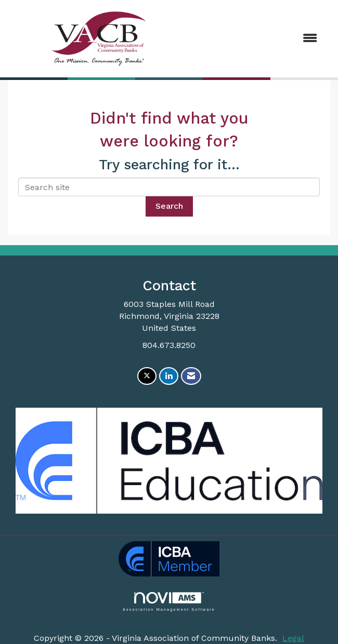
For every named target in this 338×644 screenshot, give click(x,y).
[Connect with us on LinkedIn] (169, 376)
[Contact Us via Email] (191, 376)
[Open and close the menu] (258, 39)
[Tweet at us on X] (147, 376)
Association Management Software (169, 602)
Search (169, 206)
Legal (293, 638)
